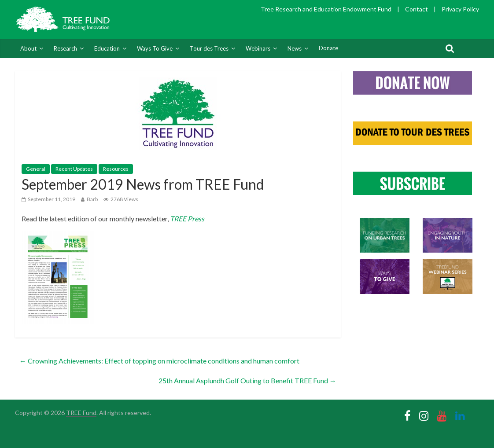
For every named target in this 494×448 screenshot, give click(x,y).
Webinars (258, 48)
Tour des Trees (209, 48)
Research (65, 48)
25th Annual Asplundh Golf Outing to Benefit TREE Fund (247, 380)
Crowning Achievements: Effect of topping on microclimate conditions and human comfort (159, 361)
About (28, 48)
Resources (116, 169)
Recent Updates (74, 169)
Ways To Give (155, 48)
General (36, 169)
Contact (417, 9)
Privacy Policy (460, 9)
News (295, 48)
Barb (92, 199)
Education (107, 48)
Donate (328, 48)
